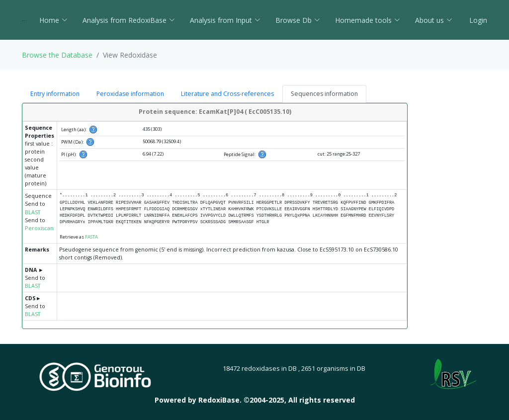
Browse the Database (57, 55)
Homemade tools (368, 20)
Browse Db (298, 20)
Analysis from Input (225, 20)
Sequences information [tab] (324, 94)
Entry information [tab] (55, 94)
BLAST (33, 212)
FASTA (91, 237)
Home (53, 20)
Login (477, 20)
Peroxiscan (39, 228)
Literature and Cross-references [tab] (227, 94)
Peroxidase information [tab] (130, 94)
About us (434, 20)
